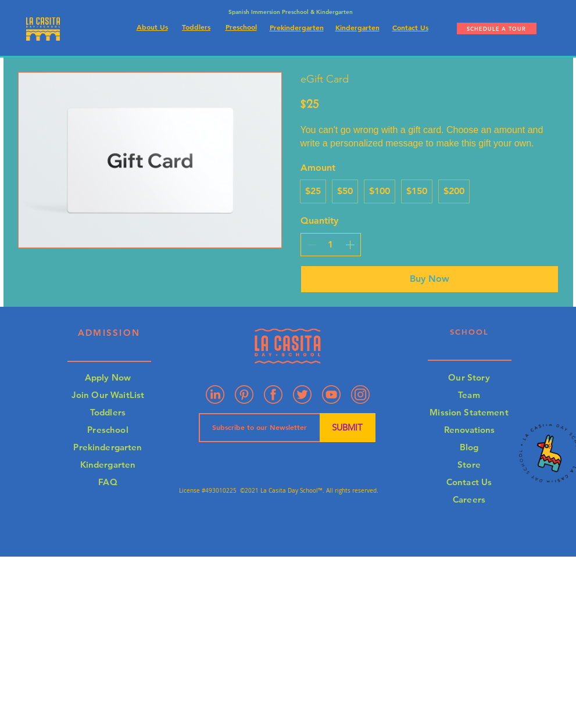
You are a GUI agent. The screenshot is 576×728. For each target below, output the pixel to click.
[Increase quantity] (350, 245)
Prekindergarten (108, 447)
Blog (469, 447)
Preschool (108, 430)
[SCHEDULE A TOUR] (497, 28)
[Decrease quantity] (312, 245)
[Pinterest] (244, 395)
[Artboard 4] (360, 395)
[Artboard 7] (302, 395)
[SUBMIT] (348, 428)
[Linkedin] (215, 395)
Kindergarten (108, 465)
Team (469, 395)
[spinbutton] (331, 245)
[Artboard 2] (273, 395)
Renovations (469, 430)
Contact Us (469, 482)
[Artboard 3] (331, 395)
